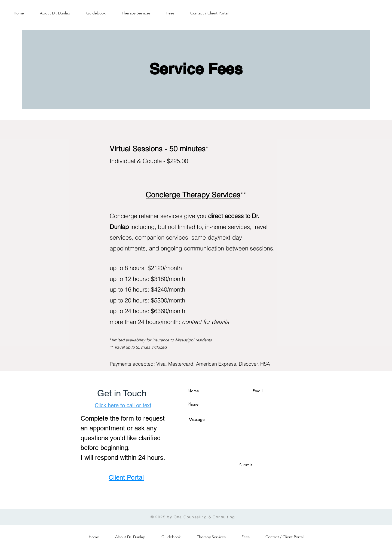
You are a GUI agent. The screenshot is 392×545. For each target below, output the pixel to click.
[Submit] (246, 465)
